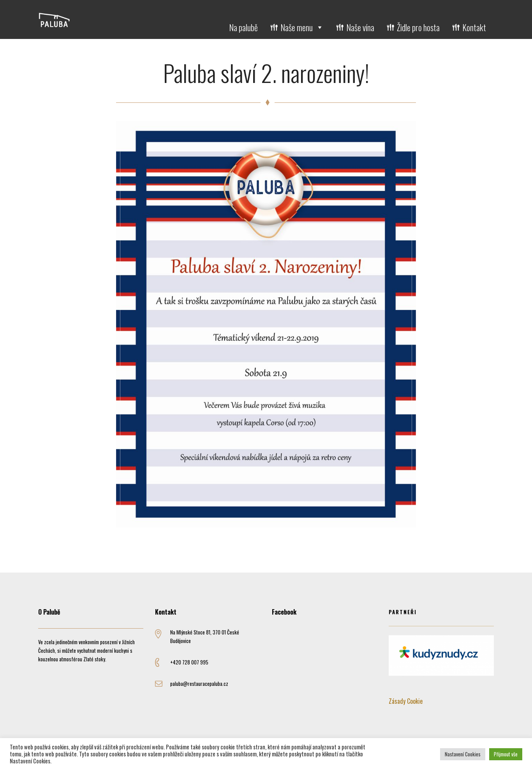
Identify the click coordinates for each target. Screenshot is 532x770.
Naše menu (302, 27)
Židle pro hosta (418, 27)
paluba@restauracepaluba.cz (199, 684)
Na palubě (243, 27)
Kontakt (474, 27)
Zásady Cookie (406, 701)
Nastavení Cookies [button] (463, 754)
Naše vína (360, 27)
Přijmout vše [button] (506, 754)
